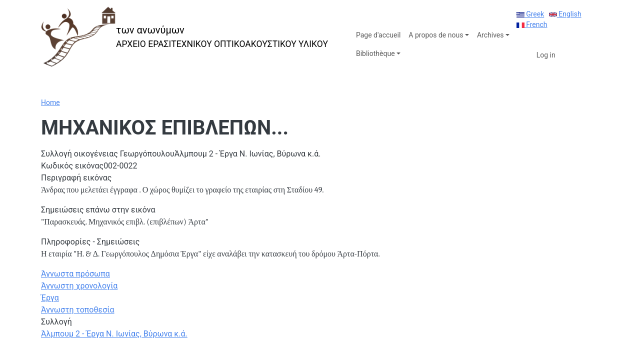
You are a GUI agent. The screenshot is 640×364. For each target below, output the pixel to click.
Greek (530, 14)
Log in (546, 55)
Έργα (50, 298)
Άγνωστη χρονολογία (79, 286)
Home (50, 102)
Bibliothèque (375, 53)
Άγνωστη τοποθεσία (78, 310)
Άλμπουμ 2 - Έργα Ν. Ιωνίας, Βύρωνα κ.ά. (114, 334)
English (565, 14)
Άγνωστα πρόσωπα (75, 274)
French (532, 24)
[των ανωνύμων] (184, 37)
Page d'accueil (378, 35)
